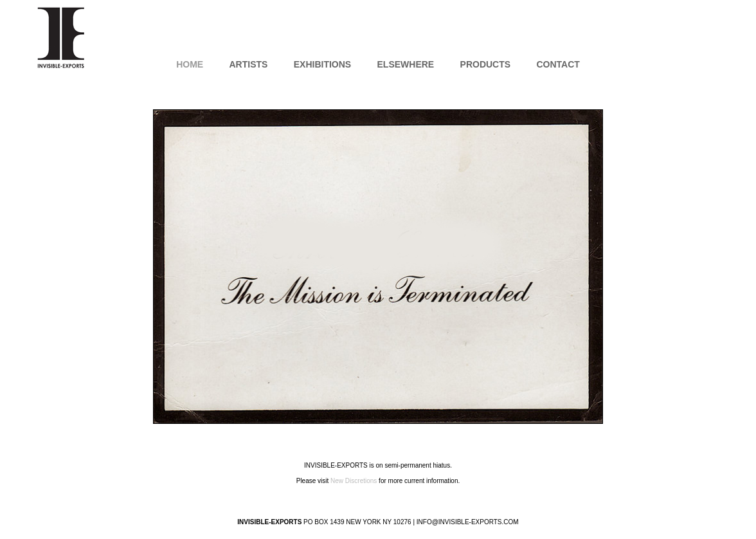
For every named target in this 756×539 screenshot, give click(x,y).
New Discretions (354, 481)
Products (486, 64)
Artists (248, 64)
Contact (558, 64)
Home (190, 64)
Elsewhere (406, 64)
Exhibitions (322, 64)
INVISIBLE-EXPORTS (61, 37)
